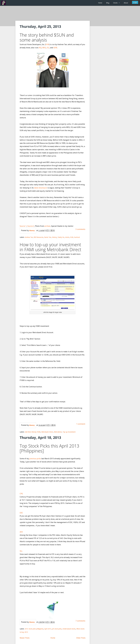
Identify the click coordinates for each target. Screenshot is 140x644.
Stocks (115, 3)
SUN (47, 44)
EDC (21, 513)
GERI (55, 48)
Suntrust (77, 237)
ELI (48, 48)
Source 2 (31, 226)
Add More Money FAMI (33, 432)
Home (100, 3)
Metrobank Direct (47, 432)
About (126, 3)
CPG (21, 494)
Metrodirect (58, 432)
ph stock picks (57, 629)
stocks (67, 237)
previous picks (35, 459)
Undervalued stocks (69, 629)
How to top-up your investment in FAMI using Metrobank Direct (51, 247)
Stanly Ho (61, 237)
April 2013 (48, 629)
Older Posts (81, 638)
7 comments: (80, 621)
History (54, 237)
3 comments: (80, 229)
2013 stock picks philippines (34, 629)
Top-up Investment (69, 432)
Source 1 (23, 226)
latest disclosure (41, 188)
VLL (21, 551)
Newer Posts (25, 638)
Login (135, 3)
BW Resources (38, 237)
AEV (21, 532)
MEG (44, 48)
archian (47, 226)
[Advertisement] (70, 13)
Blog (108, 3)
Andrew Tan (29, 237)
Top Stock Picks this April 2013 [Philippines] (49, 448)
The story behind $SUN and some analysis (47, 37)
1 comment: (81, 424)
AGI (40, 48)
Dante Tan (48, 237)
